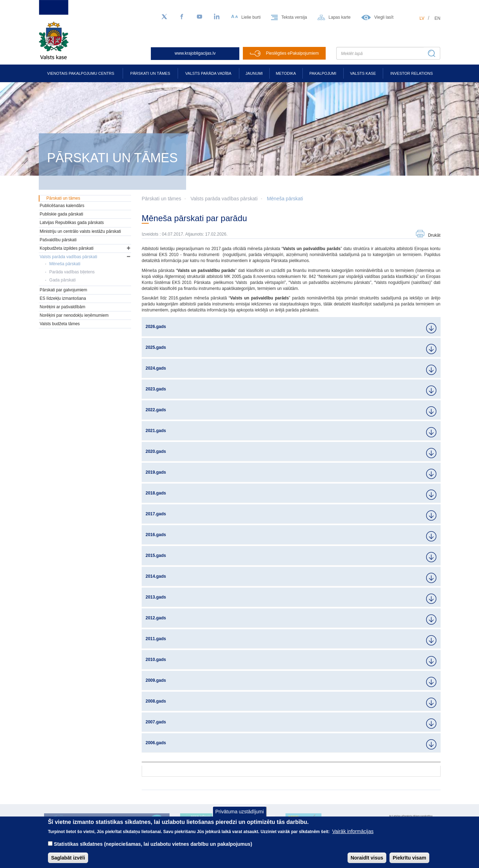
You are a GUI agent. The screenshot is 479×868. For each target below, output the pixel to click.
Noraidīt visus (367, 858)
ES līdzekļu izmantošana (63, 298)
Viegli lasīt (384, 17)
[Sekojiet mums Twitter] (164, 17)
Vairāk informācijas (353, 831)
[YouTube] (199, 17)
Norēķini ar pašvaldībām (63, 307)
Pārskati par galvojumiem (64, 290)
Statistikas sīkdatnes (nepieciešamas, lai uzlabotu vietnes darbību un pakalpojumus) (153, 844)
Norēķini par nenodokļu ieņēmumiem (74, 315)
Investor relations (412, 73)
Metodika (286, 73)
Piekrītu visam (409, 858)
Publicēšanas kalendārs (62, 206)
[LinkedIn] (217, 17)
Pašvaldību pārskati (58, 240)
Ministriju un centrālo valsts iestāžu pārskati (81, 231)
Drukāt (434, 235)
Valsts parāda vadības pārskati (224, 199)
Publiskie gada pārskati (62, 214)
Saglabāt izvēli (68, 858)
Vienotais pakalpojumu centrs (81, 73)
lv (422, 18)
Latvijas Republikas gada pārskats (72, 223)
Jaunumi (254, 73)
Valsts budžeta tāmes (60, 324)
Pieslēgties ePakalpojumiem (292, 53)
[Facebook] (182, 17)
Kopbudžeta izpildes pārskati (67, 248)
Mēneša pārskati (285, 199)
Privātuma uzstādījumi (240, 812)
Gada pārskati (63, 280)
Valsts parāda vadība (208, 73)
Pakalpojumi (323, 73)
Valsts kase (363, 73)
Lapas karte (340, 17)
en (438, 18)
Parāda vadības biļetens (72, 272)
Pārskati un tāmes (150, 73)
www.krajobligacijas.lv (195, 53)
